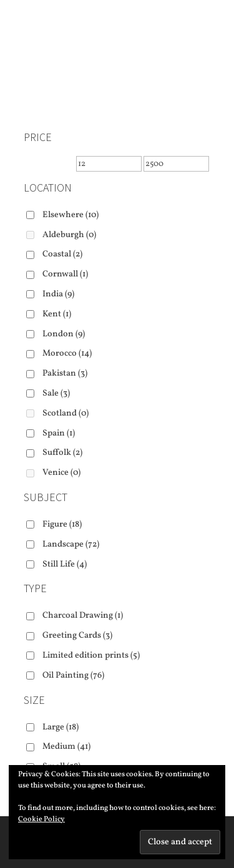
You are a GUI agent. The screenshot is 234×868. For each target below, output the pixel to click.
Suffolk (62, 453)
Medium (66, 747)
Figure (62, 524)
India (58, 294)
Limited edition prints (91, 656)
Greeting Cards (77, 636)
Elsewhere (71, 215)
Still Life (65, 564)
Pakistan (65, 373)
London (64, 334)
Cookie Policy (41, 819)
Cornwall (65, 274)
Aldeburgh (69, 235)
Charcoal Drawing (83, 616)
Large (61, 727)
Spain (59, 433)
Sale (56, 393)
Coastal (62, 254)
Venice (61, 473)
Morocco (67, 354)
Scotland (66, 413)
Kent (57, 314)
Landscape (71, 544)
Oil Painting (73, 675)
